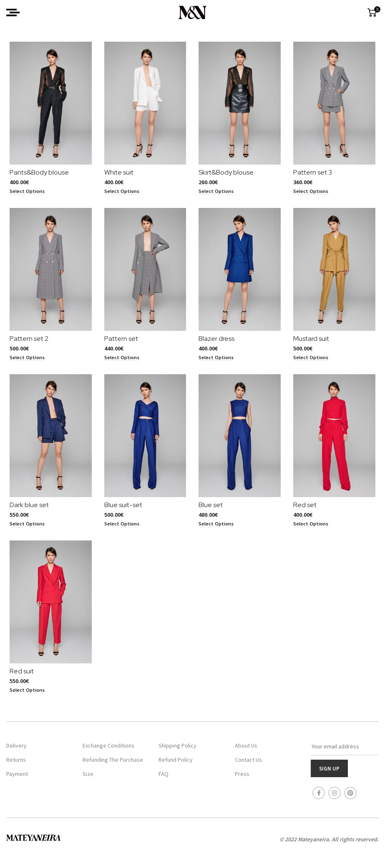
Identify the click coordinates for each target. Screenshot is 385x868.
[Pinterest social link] (350, 796)
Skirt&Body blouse (226, 175)
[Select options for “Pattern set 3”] (312, 194)
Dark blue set (26, 512)
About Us (246, 749)
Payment (17, 777)
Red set (307, 512)
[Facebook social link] (319, 796)
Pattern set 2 (26, 344)
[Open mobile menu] (13, 13)
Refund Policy (176, 763)
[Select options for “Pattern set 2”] (24, 363)
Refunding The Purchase (113, 763)
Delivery (16, 749)
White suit (117, 175)
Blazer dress (217, 344)
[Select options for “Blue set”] (216, 531)
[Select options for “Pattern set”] (120, 363)
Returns (16, 763)
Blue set (211, 512)
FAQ (164, 777)
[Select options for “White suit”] (120, 194)
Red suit (18, 681)
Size (88, 777)
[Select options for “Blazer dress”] (216, 363)
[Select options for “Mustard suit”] (312, 363)
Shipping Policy (177, 749)
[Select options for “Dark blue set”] (24, 531)
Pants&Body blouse (36, 175)
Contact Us (248, 763)
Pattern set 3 (314, 175)
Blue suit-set (122, 512)
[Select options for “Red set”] (312, 531)
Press (242, 777)
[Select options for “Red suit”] (24, 700)
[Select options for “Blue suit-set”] (120, 531)
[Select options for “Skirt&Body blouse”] (216, 194)
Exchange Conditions (108, 749)
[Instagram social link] (335, 796)
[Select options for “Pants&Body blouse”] (24, 194)
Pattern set (120, 344)
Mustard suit (313, 344)
